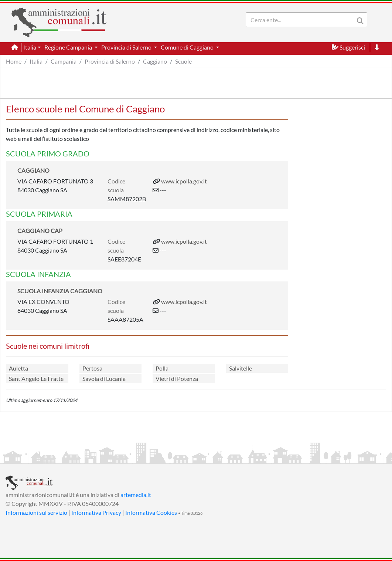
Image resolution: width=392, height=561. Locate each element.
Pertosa (92, 368)
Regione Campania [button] (69, 47)
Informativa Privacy (96, 512)
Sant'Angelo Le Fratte (36, 378)
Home (14, 61)
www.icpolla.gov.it (184, 181)
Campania (64, 61)
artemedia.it (136, 495)
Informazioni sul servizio (36, 512)
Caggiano (155, 61)
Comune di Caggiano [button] (188, 47)
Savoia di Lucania (104, 378)
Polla (162, 368)
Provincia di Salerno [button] (127, 47)
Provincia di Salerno (110, 61)
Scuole (183, 61)
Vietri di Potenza (177, 378)
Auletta (18, 368)
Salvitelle (241, 368)
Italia (36, 61)
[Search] (301, 20)
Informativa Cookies (151, 512)
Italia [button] (30, 47)
